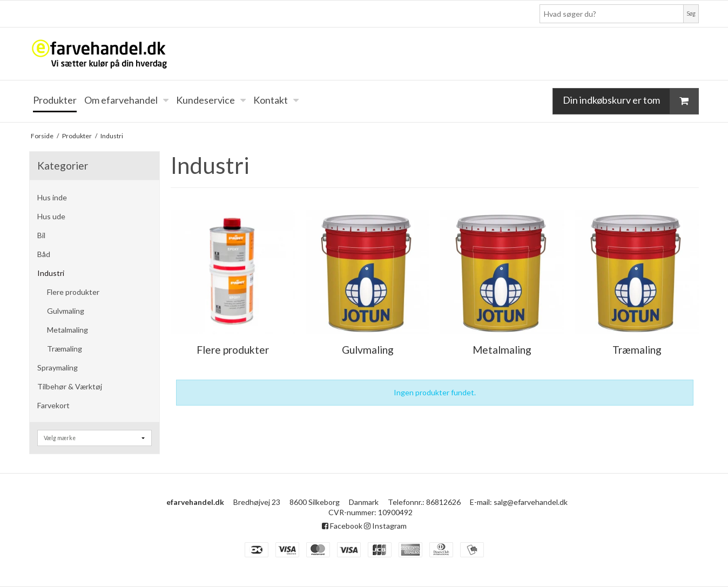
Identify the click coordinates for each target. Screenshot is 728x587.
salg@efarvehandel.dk (531, 502)
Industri (51, 273)
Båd (44, 254)
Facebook (342, 526)
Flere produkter (73, 292)
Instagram (385, 526)
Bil (41, 235)
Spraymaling (58, 367)
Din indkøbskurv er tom (631, 101)
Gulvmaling (66, 311)
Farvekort (53, 405)
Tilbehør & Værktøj (70, 386)
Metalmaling (68, 330)
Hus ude (51, 216)
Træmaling (65, 349)
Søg (691, 14)
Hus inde (52, 197)
